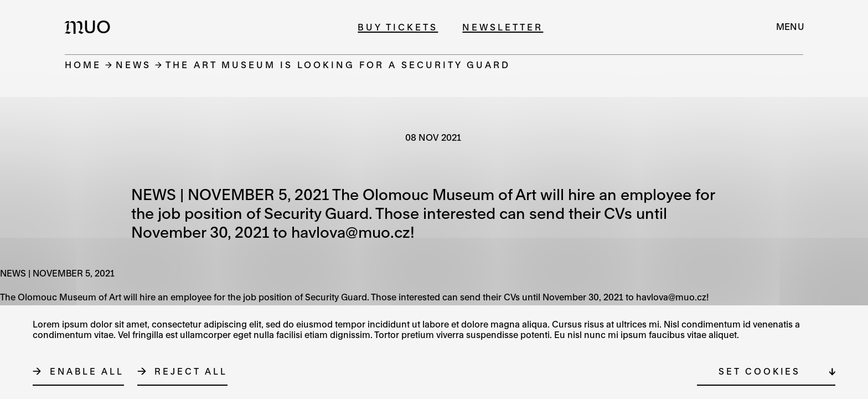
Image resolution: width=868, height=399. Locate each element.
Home (83, 65)
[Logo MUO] (91, 27)
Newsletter (503, 27)
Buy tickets (398, 27)
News (133, 65)
